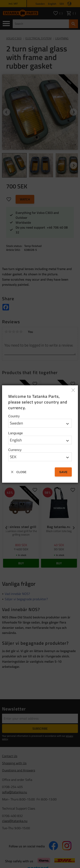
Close (21, 472)
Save (63, 472)
